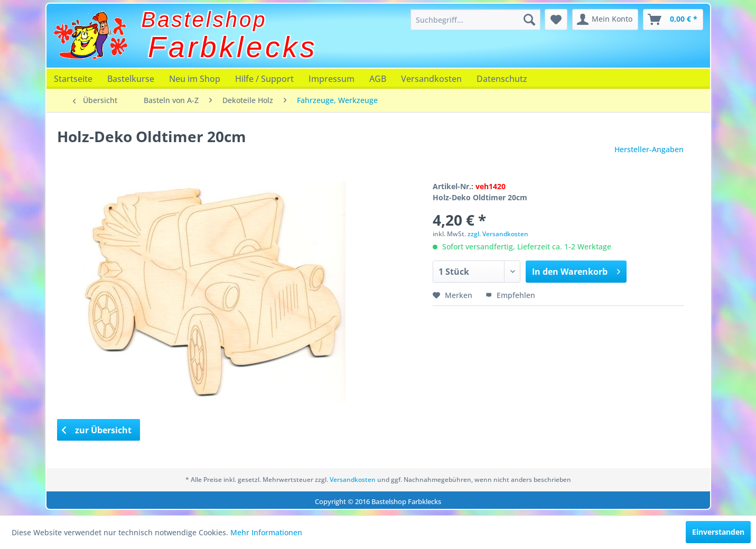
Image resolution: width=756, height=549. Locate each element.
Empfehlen (510, 295)
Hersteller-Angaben (649, 149)
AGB (378, 79)
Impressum (332, 79)
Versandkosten (431, 79)
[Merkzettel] (556, 20)
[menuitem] (475, 20)
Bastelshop (204, 20)
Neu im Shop (195, 79)
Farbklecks (233, 47)
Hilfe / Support (264, 79)
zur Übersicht (97, 430)
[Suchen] (529, 20)
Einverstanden (718, 532)
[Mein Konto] (605, 20)
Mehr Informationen (266, 532)
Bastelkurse (131, 79)
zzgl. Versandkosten (498, 234)
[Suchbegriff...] (475, 20)
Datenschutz (502, 79)
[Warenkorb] (673, 20)
